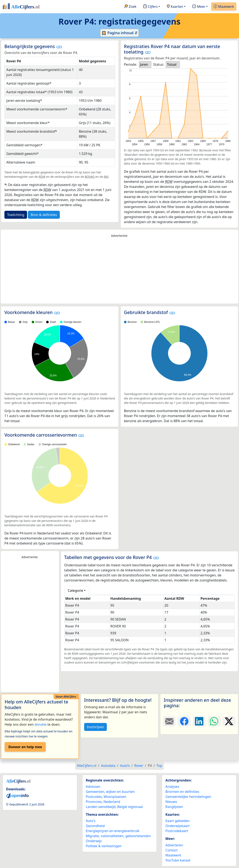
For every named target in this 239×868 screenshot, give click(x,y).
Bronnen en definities (182, 792)
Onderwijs (94, 841)
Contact (171, 850)
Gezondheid (95, 826)
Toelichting (16, 215)
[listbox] (145, 64)
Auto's (91, 821)
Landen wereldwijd (101, 807)
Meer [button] (199, 7)
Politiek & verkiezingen (104, 846)
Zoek (130, 7)
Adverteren (174, 845)
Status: (159, 64)
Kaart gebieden (177, 821)
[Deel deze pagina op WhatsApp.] (214, 721)
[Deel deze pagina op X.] (229, 721)
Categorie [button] (75, 590)
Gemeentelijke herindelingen (188, 797)
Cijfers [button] (150, 7)
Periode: (131, 64)
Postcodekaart (177, 831)
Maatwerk (224, 7)
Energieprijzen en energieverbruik (113, 831)
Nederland (112, 802)
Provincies (94, 802)
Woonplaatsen (115, 797)
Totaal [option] (172, 64)
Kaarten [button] (175, 7)
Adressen (93, 787)
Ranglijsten (174, 807)
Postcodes (94, 797)
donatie (40, 724)
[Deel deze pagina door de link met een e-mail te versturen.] (169, 721)
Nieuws (171, 802)
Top (159, 766)
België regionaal (130, 807)
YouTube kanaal (178, 860)
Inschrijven (95, 727)
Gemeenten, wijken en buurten (110, 792)
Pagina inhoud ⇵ (120, 33)
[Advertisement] (120, 271)
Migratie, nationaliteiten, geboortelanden (118, 836)
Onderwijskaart (177, 826)
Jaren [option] (144, 64)
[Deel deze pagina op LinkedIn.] (199, 721)
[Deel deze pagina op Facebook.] (184, 721)
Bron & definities (44, 215)
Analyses (172, 787)
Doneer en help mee (25, 747)
